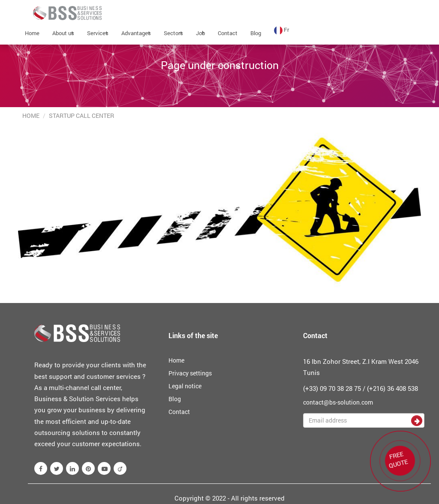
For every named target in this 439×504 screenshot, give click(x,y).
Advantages (136, 33)
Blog (256, 33)
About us (63, 33)
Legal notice (185, 386)
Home (32, 33)
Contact (228, 33)
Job (200, 33)
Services (98, 33)
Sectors (173, 33)
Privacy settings (190, 373)
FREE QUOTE (397, 459)
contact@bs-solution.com (338, 402)
